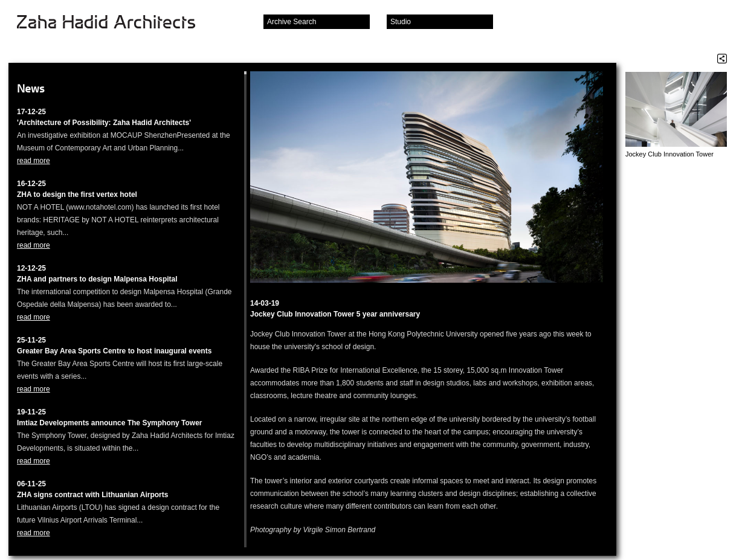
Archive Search (292, 22)
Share (722, 59)
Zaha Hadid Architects (116, 23)
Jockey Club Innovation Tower (669, 154)
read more (34, 161)
